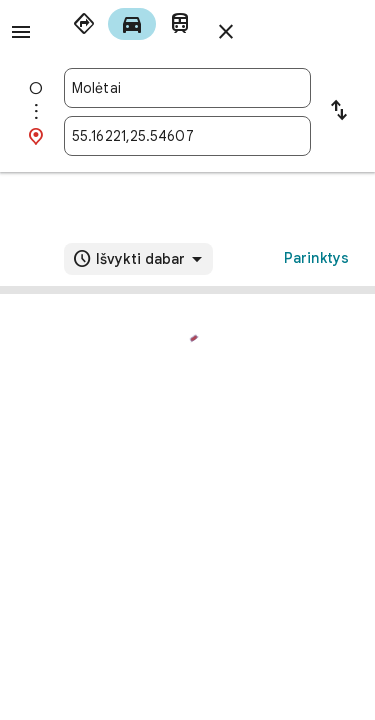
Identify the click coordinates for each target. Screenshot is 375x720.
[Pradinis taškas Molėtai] (187, 88)
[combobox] (187, 88)
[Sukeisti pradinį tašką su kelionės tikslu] (339, 112)
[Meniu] (21, 32)
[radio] (84, 24)
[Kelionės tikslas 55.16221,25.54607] (187, 136)
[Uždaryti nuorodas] (226, 32)
